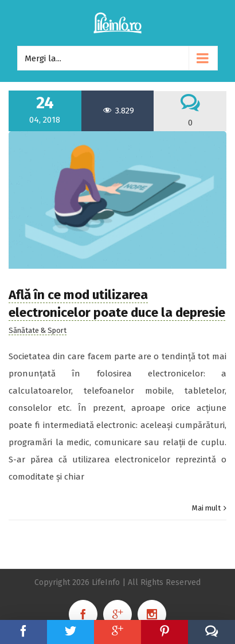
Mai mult (206, 508)
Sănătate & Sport (38, 330)
